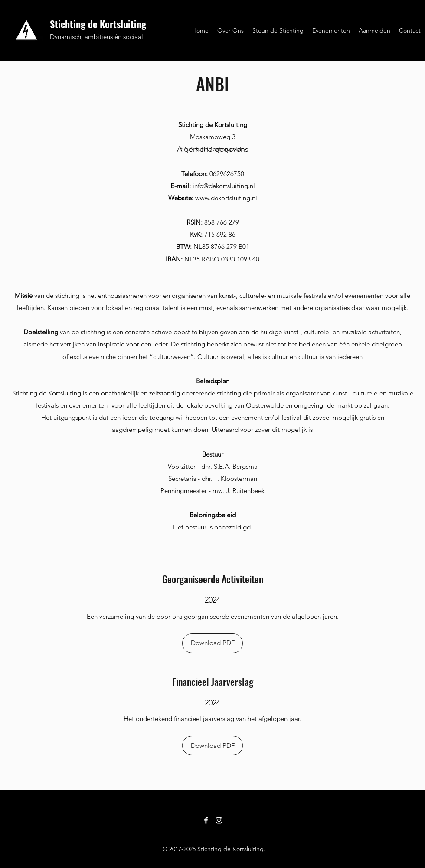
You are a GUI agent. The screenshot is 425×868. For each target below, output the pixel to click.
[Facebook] (206, 820)
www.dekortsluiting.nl (226, 198)
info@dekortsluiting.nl (224, 186)
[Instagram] (219, 820)
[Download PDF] (212, 643)
